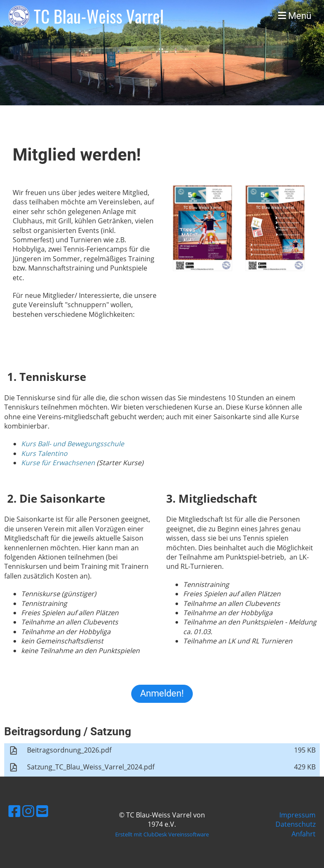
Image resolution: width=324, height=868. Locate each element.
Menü (295, 16)
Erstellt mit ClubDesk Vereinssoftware (162, 834)
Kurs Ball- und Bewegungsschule (73, 444)
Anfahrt (304, 834)
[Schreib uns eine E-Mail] (42, 811)
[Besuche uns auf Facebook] (14, 811)
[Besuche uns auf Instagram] (28, 811)
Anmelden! (162, 693)
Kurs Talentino (44, 453)
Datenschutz (296, 824)
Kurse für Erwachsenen (58, 463)
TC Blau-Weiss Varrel (99, 16)
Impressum (297, 815)
